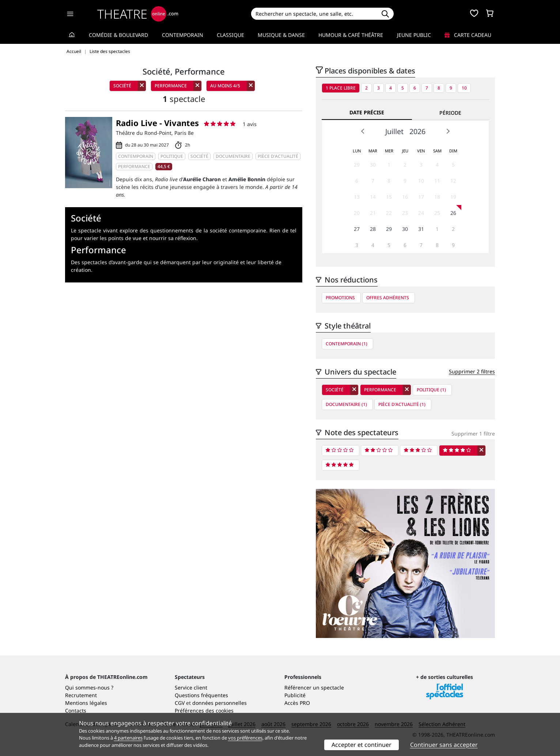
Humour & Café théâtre (351, 35)
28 (373, 229)
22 (389, 213)
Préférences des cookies (204, 711)
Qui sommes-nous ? (89, 687)
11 (437, 181)
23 (405, 213)
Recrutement (81, 695)
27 (357, 229)
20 (357, 213)
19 (453, 197)
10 (464, 88)
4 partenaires (128, 738)
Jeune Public (414, 35)
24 (421, 213)
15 (389, 197)
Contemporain (183, 35)
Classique (230, 35)
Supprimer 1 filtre (473, 434)
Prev (363, 131)
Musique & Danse (281, 35)
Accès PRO (297, 703)
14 (373, 197)
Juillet (394, 131)
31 (421, 229)
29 (357, 165)
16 (405, 197)
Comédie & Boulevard (118, 35)
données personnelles (220, 703)
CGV (180, 703)
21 (373, 213)
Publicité (295, 695)
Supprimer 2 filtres (472, 371)
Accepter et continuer (362, 745)
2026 (417, 131)
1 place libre (341, 88)
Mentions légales (86, 703)
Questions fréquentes (201, 695)
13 (357, 197)
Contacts (76, 711)
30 (373, 165)
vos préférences (245, 738)
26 (453, 213)
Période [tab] (450, 113)
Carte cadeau (468, 35)
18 (437, 197)
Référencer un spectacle (314, 687)
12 (453, 181)
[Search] (314, 14)
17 (421, 197)
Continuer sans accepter (444, 745)
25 (437, 213)
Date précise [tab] (367, 112)
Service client (191, 687)
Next (448, 131)
